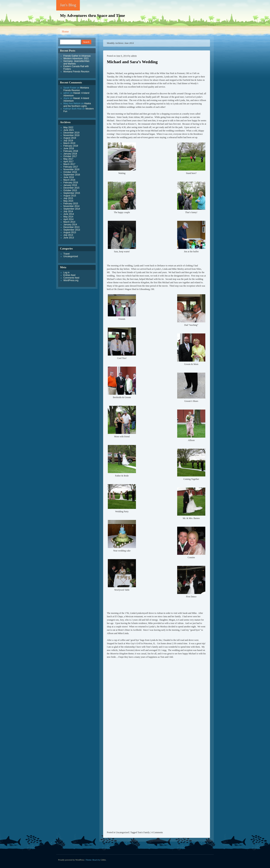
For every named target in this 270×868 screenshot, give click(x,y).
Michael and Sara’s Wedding (132, 62)
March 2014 (69, 222)
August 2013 (70, 232)
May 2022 (68, 127)
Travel (66, 254)
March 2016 (69, 180)
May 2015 (68, 201)
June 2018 (69, 148)
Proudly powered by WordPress (71, 860)
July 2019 (68, 141)
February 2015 (71, 204)
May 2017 (68, 159)
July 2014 (68, 211)
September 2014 (72, 209)
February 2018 (71, 151)
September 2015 (72, 193)
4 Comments (157, 832)
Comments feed (71, 278)
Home (65, 31)
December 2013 (71, 227)
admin (134, 56)
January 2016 (70, 185)
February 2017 (71, 167)
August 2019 (70, 138)
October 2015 (70, 190)
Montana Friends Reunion (76, 72)
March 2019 (69, 143)
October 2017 (70, 156)
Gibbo (103, 860)
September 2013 (72, 230)
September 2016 (72, 175)
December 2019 (71, 133)
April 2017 (68, 162)
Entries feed (69, 275)
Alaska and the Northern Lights (77, 105)
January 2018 (70, 154)
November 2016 (71, 169)
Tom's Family (144, 832)
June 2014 (69, 214)
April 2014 (68, 219)
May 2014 (68, 217)
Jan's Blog (68, 5)
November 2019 (71, 135)
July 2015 (68, 198)
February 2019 (71, 146)
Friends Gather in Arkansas (77, 56)
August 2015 (70, 196)
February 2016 (71, 183)
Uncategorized (122, 832)
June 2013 (69, 238)
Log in (66, 273)
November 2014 (71, 206)
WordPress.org (71, 280)
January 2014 (70, 225)
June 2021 (69, 130)
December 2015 (71, 188)
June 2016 (69, 177)
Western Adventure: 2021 (76, 58)
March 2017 (69, 164)
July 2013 (68, 235)
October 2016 (70, 172)
